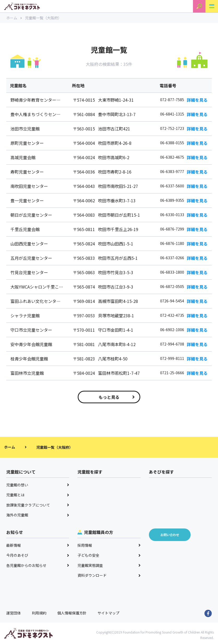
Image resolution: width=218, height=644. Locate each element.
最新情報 (38, 545)
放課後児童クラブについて (38, 505)
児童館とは (38, 495)
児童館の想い (38, 485)
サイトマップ (108, 613)
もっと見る (117, 397)
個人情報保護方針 (72, 613)
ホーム (14, 18)
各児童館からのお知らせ (38, 565)
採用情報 (109, 545)
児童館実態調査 (109, 565)
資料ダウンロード (109, 575)
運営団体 (14, 613)
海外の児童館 (38, 515)
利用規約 (39, 613)
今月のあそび (38, 555)
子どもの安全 (109, 555)
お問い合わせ (170, 535)
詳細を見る (197, 100)
